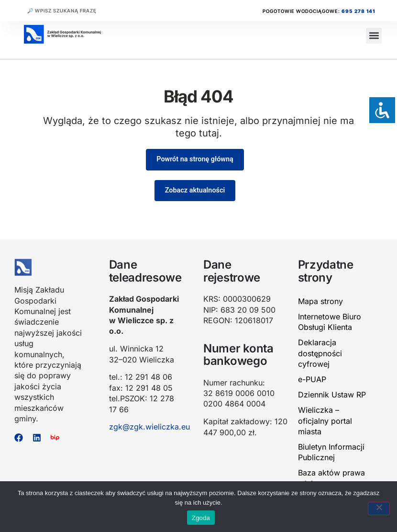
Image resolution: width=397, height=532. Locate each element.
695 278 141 (358, 11)
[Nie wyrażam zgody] (379, 509)
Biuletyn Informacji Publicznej (331, 452)
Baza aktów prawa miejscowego (331, 478)
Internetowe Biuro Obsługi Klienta (330, 322)
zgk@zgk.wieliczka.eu (149, 427)
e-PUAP (312, 379)
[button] (374, 36)
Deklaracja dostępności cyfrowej (320, 353)
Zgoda (201, 518)
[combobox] (81, 11)
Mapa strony (320, 301)
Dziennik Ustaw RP (332, 395)
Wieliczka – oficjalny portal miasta (325, 421)
